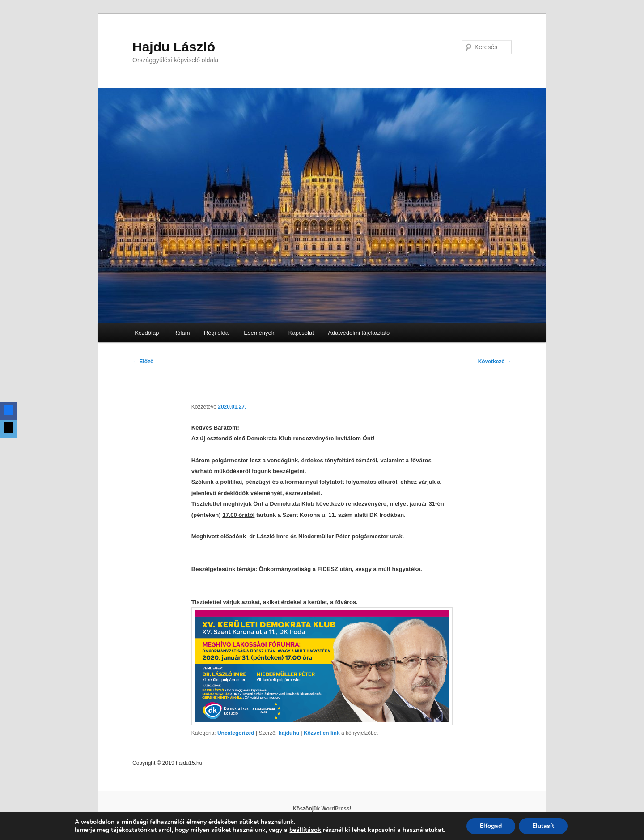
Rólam (182, 333)
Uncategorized (236, 733)
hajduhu (289, 733)
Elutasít (543, 826)
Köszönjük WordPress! (322, 809)
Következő (495, 362)
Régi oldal (217, 333)
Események (259, 333)
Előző (143, 362)
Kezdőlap (147, 333)
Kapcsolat (301, 333)
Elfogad (491, 826)
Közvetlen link (322, 733)
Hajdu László (174, 47)
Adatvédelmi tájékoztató (359, 333)
